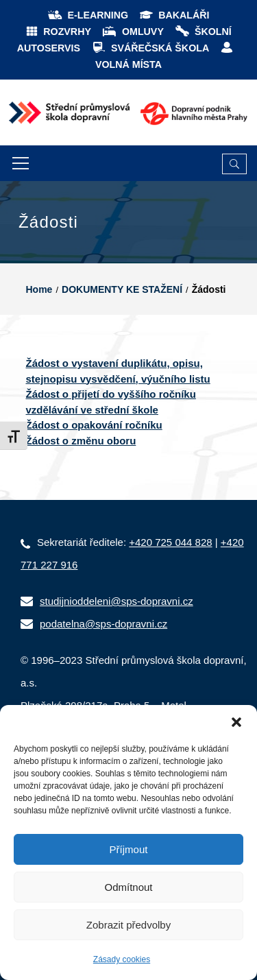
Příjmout (129, 849)
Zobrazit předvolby (128, 925)
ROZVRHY (58, 32)
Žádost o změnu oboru (81, 441)
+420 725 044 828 (170, 542)
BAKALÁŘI (174, 15)
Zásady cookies (122, 959)
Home (39, 289)
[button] (236, 722)
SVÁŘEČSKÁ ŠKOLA (150, 48)
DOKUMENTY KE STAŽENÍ (122, 289)
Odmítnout (128, 887)
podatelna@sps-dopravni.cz (103, 624)
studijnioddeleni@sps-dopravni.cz (117, 601)
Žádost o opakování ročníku (94, 425)
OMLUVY (133, 32)
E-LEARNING (88, 15)
